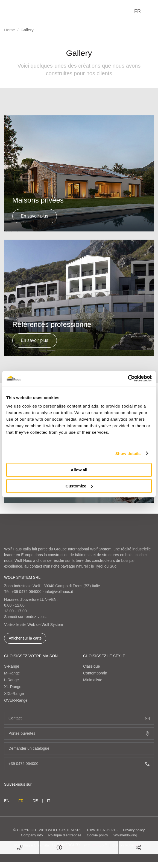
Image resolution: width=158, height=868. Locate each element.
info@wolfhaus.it (59, 592)
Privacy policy (134, 830)
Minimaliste (93, 680)
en (7, 801)
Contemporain (95, 673)
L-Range (11, 680)
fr (137, 11)
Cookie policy (97, 835)
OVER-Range (16, 700)
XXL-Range (14, 694)
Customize (79, 486)
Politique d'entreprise (65, 835)
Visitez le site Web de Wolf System (34, 625)
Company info (32, 835)
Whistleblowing (125, 835)
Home (10, 30)
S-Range (12, 666)
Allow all (79, 470)
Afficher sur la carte (25, 638)
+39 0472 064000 (26, 592)
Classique (91, 666)
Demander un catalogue (79, 748)
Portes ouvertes (79, 733)
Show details (128, 453)
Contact (79, 718)
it (49, 801)
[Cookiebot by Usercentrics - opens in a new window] (128, 378)
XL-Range (13, 687)
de (35, 801)
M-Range (12, 673)
